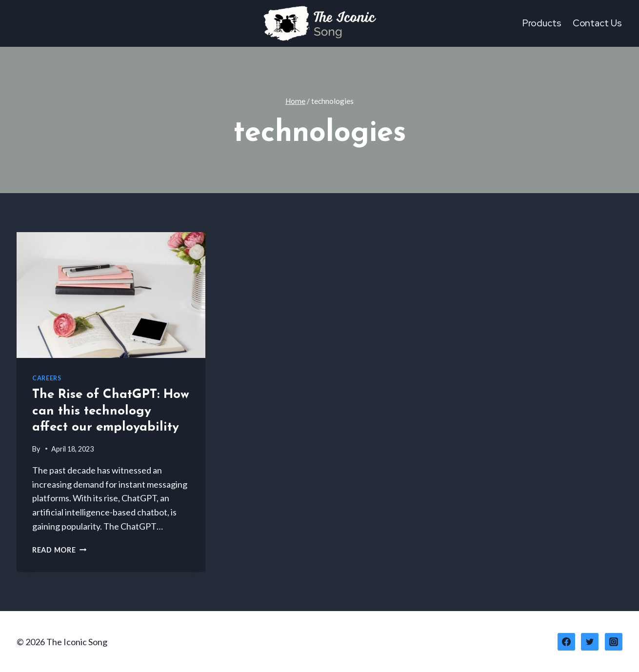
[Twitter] (590, 642)
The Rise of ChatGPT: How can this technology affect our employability (111, 411)
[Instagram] (614, 642)
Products (542, 23)
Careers (47, 378)
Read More (59, 550)
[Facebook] (566, 642)
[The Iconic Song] (319, 23)
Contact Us (597, 23)
